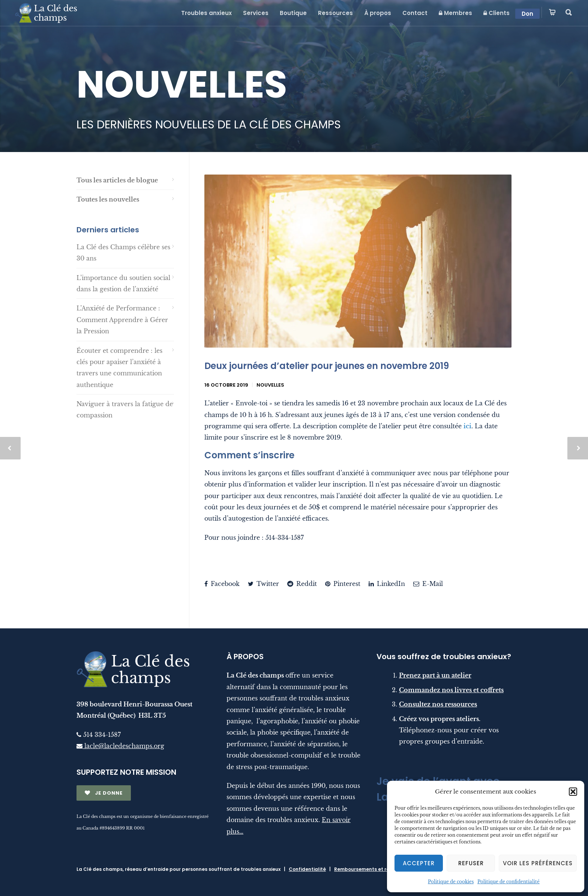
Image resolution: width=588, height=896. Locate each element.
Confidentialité (307, 869)
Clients (496, 13)
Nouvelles (270, 385)
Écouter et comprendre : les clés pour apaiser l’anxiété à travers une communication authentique (119, 368)
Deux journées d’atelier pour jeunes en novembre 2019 (327, 366)
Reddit (302, 584)
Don (527, 14)
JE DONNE (104, 793)
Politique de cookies (451, 882)
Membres (455, 13)
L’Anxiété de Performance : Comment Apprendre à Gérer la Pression (122, 320)
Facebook (222, 584)
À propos (378, 13)
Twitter (263, 584)
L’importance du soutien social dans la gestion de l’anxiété (123, 283)
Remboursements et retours (368, 869)
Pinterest (343, 584)
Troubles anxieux (206, 13)
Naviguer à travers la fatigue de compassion (125, 410)
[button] (573, 792)
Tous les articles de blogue (117, 180)
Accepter (419, 863)
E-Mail (428, 584)
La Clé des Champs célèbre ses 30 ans (123, 253)
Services (256, 13)
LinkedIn (387, 584)
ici (467, 426)
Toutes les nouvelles (108, 199)
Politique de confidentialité (508, 882)
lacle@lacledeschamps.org (120, 746)
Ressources (335, 13)
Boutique (293, 13)
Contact (415, 13)
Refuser (471, 863)
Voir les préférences (538, 863)
